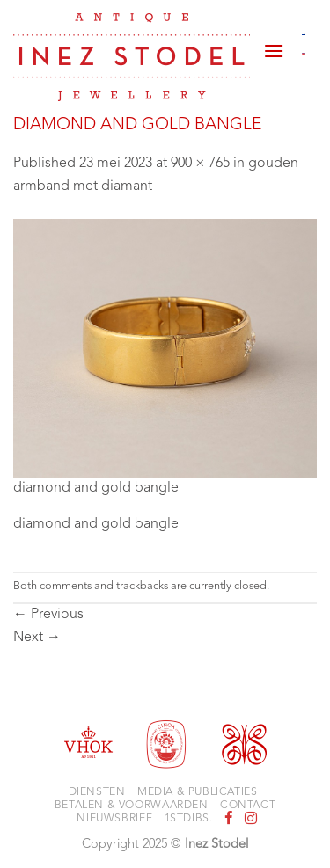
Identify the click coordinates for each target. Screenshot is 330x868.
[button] (274, 44)
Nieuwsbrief (114, 819)
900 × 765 (200, 164)
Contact (248, 806)
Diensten (97, 792)
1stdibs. (189, 819)
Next (37, 638)
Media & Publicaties (198, 792)
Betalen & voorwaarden (132, 806)
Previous (48, 615)
